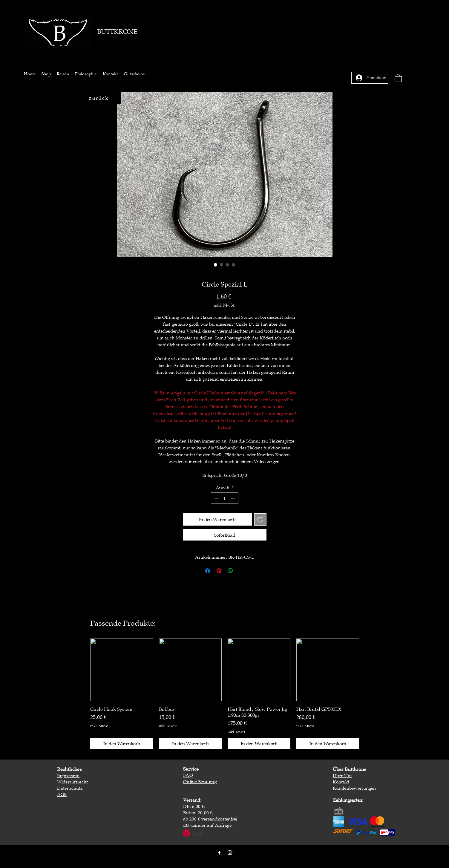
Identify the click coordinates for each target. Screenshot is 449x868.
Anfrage (223, 825)
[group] (225, 694)
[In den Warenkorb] (122, 744)
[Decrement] (216, 498)
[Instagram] (230, 853)
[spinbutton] (224, 498)
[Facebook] (219, 853)
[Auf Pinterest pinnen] (219, 571)
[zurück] (99, 98)
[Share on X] (242, 571)
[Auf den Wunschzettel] (260, 519)
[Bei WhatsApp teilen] (230, 571)
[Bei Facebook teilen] (208, 571)
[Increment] (233, 498)
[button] (398, 78)
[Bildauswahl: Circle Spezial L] (216, 265)
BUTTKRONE (117, 32)
